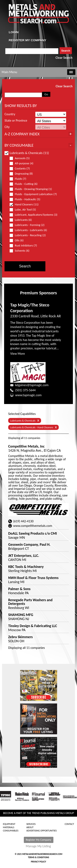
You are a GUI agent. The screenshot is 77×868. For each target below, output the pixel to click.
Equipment (9, 824)
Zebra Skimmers (20, 637)
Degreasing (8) (23, 174)
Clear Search (64, 58)
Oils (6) (18, 240)
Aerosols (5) (21, 158)
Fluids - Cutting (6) (25, 184)
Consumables (11, 831)
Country (10, 114)
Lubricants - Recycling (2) (29, 235)
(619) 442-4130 (23, 521)
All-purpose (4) (23, 163)
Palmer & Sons (19, 589)
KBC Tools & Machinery (26, 567)
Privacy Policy (39, 862)
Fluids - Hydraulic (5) (27, 199)
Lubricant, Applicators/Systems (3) (33, 215)
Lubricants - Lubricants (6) (30, 230)
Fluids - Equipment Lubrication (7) (33, 194)
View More (18, 354)
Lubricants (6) (22, 220)
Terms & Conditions (38, 857)
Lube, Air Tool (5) (25, 210)
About (30, 827)
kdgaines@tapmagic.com (32, 385)
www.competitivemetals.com (33, 526)
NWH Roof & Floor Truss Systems (33, 578)
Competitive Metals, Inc (26, 446)
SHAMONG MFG (21, 615)
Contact (69, 824)
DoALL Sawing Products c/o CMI (33, 533)
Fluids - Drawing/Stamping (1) (33, 189)
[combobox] (32, 51)
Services (31, 824)
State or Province (16, 121)
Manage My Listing (38, 846)
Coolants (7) (21, 169)
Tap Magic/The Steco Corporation (30, 308)
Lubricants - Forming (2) (29, 225)
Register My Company (39, 840)
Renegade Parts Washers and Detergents (30, 602)
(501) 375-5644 (25, 390)
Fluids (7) (20, 179)
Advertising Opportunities (41, 831)
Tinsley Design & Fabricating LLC (33, 626)
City (7, 127)
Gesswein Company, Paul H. (29, 545)
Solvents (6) (21, 251)
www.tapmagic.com (28, 395)
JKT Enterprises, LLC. (24, 556)
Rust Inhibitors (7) (25, 246)
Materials (9, 827)
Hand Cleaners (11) (26, 204)
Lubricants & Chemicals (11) (27, 153)
